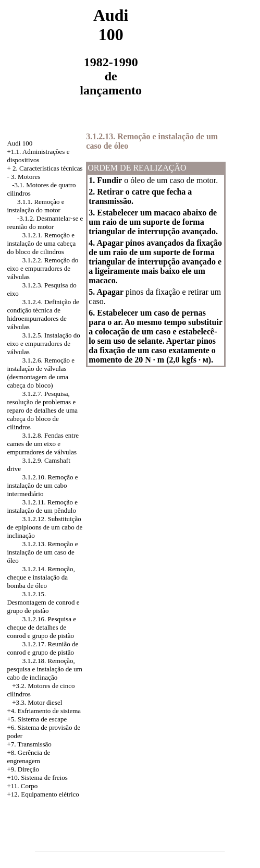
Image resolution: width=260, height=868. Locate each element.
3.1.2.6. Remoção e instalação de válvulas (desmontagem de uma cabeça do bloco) (41, 373)
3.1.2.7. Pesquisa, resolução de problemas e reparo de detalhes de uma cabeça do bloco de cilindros (42, 410)
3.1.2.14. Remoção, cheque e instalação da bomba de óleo (41, 577)
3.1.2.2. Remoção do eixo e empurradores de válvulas (42, 268)
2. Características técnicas (48, 168)
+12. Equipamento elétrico (43, 794)
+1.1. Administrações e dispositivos (38, 156)
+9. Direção (23, 769)
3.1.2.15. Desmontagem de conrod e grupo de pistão (43, 602)
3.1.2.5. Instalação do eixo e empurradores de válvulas (43, 343)
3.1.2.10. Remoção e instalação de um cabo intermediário (42, 485)
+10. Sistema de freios (37, 777)
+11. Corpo (22, 786)
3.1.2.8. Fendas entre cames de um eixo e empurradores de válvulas (43, 444)
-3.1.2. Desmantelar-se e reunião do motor (45, 222)
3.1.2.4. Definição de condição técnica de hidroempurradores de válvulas (43, 314)
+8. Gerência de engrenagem (28, 757)
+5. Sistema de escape (37, 719)
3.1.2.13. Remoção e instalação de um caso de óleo (42, 552)
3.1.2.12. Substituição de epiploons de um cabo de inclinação (45, 527)
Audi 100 (20, 143)
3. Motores (26, 177)
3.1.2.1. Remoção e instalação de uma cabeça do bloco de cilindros (41, 243)
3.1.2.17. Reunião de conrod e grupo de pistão (42, 648)
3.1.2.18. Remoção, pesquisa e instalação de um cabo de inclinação (44, 669)
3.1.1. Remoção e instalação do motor (35, 206)
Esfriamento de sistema (49, 711)
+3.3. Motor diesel (37, 702)
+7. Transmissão (29, 744)
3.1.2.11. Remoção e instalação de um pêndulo (42, 506)
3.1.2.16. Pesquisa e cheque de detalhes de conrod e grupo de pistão (41, 627)
